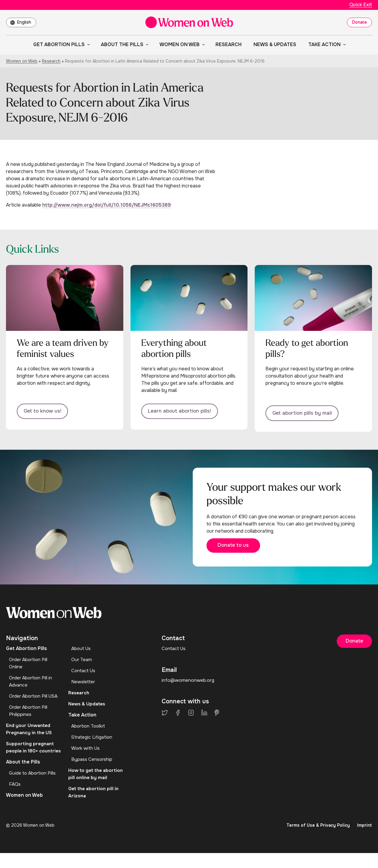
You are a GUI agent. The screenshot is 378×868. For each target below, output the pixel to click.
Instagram (191, 715)
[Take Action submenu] (343, 44)
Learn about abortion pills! (182, 412)
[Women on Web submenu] (202, 44)
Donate (359, 22)
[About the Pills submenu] (146, 44)
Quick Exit (361, 5)
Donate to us (238, 547)
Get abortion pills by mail (305, 412)
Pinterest (217, 715)
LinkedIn (204, 715)
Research (51, 61)
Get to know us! (44, 412)
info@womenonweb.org (188, 683)
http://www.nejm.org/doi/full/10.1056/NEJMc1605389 (107, 205)
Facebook (178, 715)
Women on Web (22, 61)
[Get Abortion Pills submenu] (87, 44)
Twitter (165, 715)
